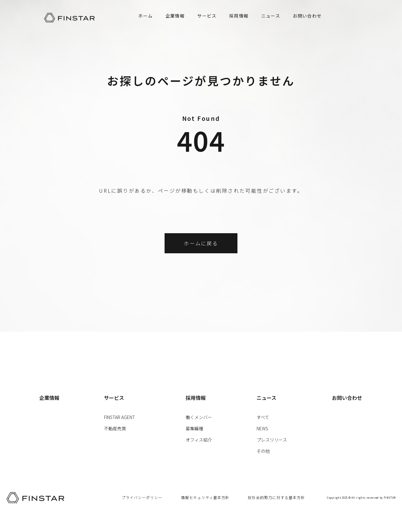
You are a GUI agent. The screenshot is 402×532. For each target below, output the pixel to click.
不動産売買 (115, 428)
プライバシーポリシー (142, 497)
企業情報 (175, 16)
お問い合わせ (307, 16)
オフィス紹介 (199, 440)
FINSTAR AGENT (120, 417)
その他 (263, 451)
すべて (263, 417)
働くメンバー (199, 417)
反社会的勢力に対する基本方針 (276, 497)
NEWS (262, 428)
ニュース (271, 16)
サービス (207, 16)
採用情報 (239, 16)
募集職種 (194, 428)
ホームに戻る (201, 243)
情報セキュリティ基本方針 (205, 497)
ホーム (145, 16)
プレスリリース (272, 440)
